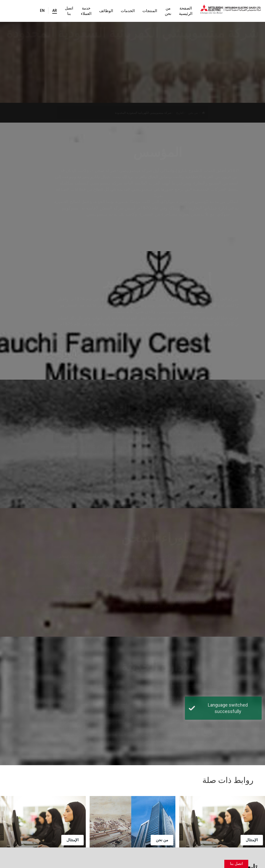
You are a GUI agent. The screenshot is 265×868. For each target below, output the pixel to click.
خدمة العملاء (75, 11)
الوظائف (97, 11)
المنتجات (141, 11)
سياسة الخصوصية (55, 853)
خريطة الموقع (21, 853)
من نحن (160, 11)
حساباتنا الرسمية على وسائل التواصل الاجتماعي (166, 819)
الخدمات (119, 11)
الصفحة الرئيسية (182, 11)
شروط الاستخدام (92, 853)
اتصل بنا (55, 11)
